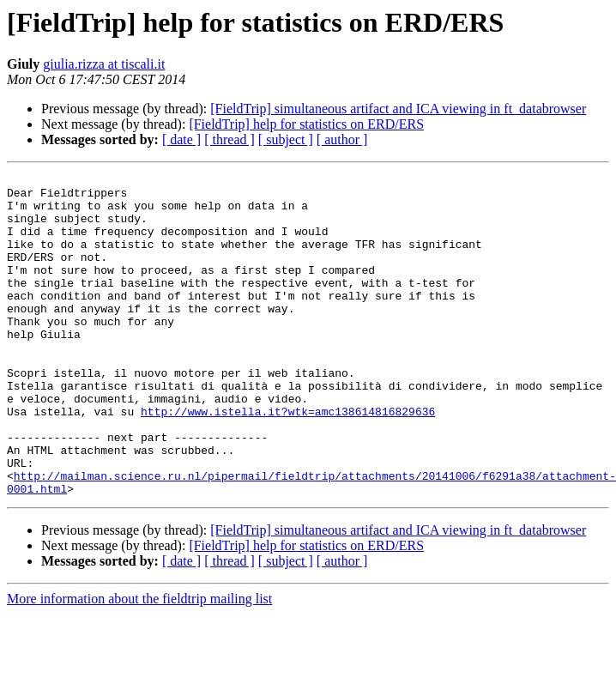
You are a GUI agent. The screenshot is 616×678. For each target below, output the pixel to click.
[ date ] (181, 139)
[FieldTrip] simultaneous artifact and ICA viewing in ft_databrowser (398, 109)
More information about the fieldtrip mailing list (139, 663)
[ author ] (342, 139)
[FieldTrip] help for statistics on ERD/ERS (306, 124)
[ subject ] (286, 139)
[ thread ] (229, 139)
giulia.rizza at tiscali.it (104, 64)
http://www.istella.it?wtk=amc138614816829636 (288, 460)
